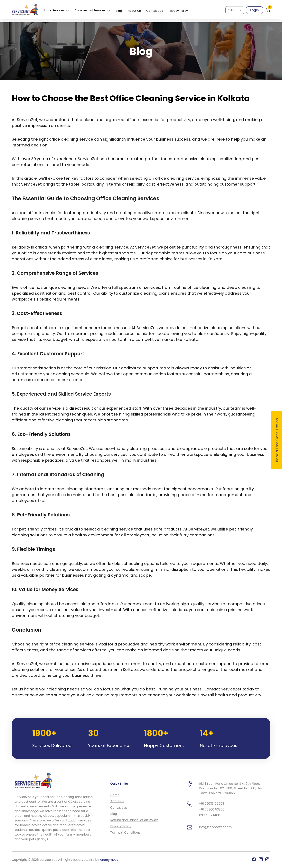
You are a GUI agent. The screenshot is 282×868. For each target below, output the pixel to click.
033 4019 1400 (210, 815)
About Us (134, 11)
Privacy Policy (178, 11)
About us (117, 801)
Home (115, 795)
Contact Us (155, 11)
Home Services (56, 10)
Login (254, 10)
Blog (119, 11)
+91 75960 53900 (212, 809)
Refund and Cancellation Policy (134, 820)
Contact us (119, 807)
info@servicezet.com (215, 827)
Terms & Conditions (125, 833)
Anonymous (109, 860)
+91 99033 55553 (212, 804)
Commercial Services (92, 10)
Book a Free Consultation (277, 440)
